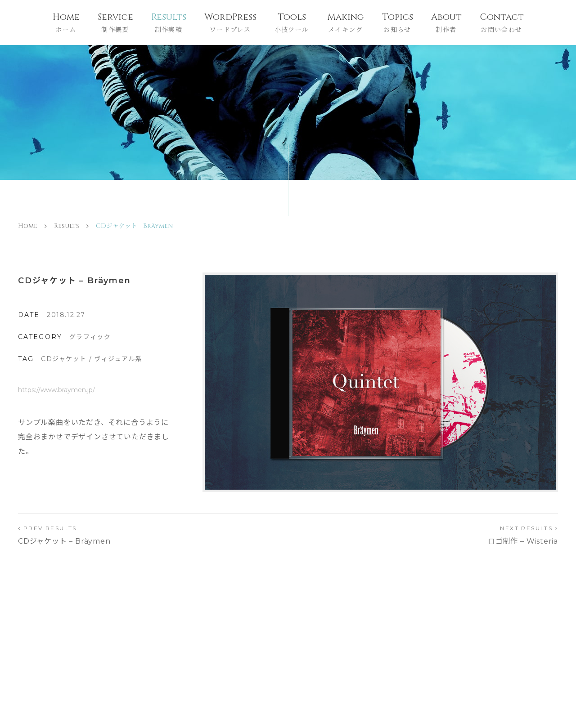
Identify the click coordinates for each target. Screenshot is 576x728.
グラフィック (90, 337)
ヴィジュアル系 (118, 359)
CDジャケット (64, 359)
